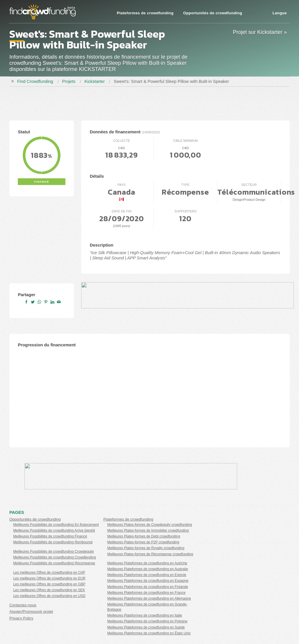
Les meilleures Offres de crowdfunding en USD (49, 596)
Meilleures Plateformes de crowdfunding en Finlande (148, 587)
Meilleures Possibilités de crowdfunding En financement (56, 525)
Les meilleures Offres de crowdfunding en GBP (49, 584)
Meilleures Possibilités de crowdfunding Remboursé (53, 542)
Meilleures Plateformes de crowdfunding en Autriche (147, 563)
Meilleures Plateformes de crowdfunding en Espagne (148, 581)
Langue (280, 13)
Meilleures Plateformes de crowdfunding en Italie (145, 615)
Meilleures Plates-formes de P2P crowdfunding (143, 542)
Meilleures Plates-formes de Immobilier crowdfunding (148, 530)
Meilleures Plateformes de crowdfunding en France (146, 593)
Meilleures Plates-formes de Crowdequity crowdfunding (149, 525)
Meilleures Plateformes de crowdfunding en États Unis (149, 633)
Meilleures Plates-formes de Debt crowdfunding (144, 536)
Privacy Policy (21, 618)
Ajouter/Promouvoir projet (31, 611)
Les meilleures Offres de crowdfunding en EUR (49, 578)
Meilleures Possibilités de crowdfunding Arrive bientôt (54, 530)
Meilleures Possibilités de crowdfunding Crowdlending (54, 557)
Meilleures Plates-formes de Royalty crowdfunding (146, 548)
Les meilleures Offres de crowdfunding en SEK (49, 590)
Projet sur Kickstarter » (260, 32)
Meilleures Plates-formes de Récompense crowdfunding (150, 554)
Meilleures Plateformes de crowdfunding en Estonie (147, 575)
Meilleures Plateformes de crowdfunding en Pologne (147, 621)
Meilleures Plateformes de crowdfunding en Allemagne (149, 598)
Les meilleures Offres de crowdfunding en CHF (49, 573)
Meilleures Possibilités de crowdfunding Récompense (54, 563)
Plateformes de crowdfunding (145, 13)
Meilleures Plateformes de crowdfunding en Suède (146, 627)
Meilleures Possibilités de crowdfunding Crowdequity (54, 551)
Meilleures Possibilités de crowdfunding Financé (50, 536)
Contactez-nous (23, 605)
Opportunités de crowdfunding (213, 13)
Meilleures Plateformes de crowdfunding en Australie (148, 569)
